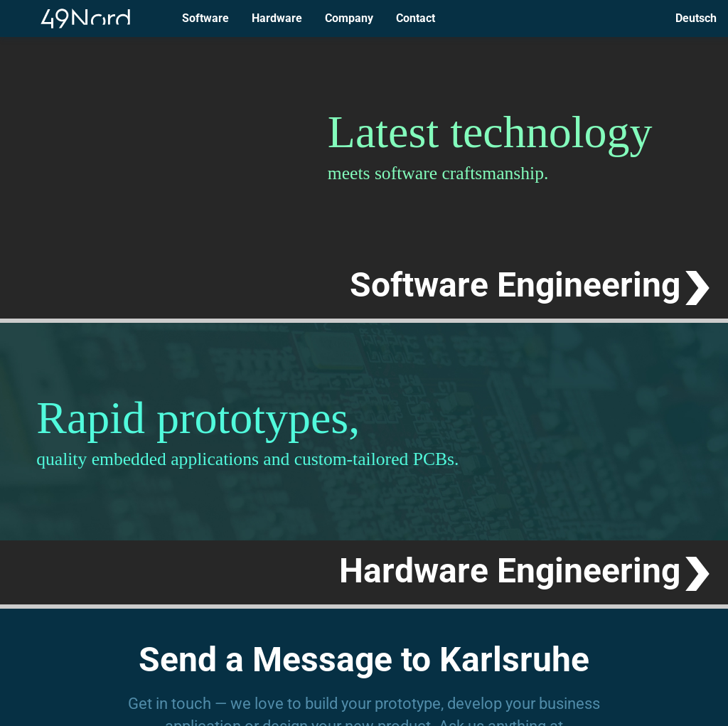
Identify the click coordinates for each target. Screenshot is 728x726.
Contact (416, 18)
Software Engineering (515, 285)
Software (205, 18)
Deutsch (696, 18)
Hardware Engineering (510, 571)
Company (349, 18)
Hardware (277, 18)
